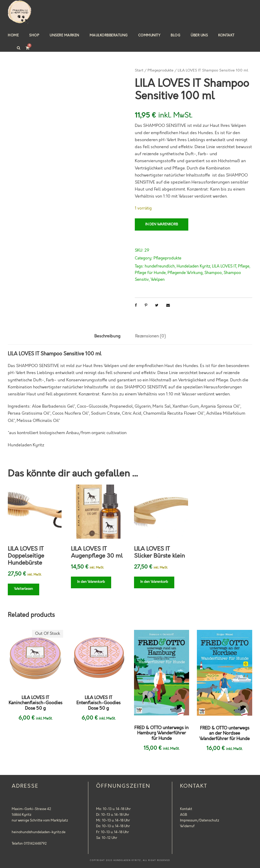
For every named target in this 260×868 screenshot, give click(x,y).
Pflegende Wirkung (185, 273)
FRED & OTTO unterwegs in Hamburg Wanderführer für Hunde (161, 733)
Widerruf (187, 826)
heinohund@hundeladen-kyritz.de (39, 832)
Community (149, 35)
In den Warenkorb (162, 224)
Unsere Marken (64, 35)
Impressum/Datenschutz (200, 820)
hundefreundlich (160, 266)
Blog (175, 35)
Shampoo (213, 273)
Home (13, 35)
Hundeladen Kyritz (193, 266)
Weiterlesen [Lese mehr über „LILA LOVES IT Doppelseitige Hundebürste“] (24, 589)
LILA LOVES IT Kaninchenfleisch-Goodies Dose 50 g (35, 703)
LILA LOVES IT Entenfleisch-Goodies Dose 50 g (98, 703)
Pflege (244, 266)
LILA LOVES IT (224, 266)
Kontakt (226, 35)
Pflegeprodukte (161, 70)
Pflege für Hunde (150, 273)
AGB (184, 815)
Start (139, 70)
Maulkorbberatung (109, 35)
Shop (34, 35)
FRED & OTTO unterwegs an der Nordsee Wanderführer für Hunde (225, 733)
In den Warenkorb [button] (91, 582)
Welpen (158, 280)
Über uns (199, 35)
